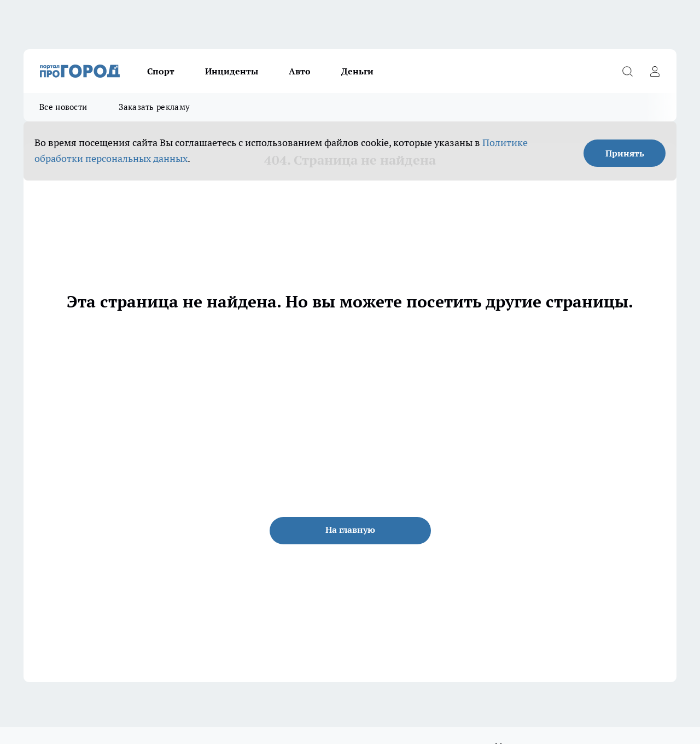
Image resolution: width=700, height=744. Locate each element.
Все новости (63, 107)
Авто (300, 71)
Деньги (357, 71)
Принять (625, 153)
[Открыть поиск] (627, 71)
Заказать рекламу (154, 107)
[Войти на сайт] (655, 71)
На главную (350, 530)
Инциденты (232, 71)
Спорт (161, 71)
